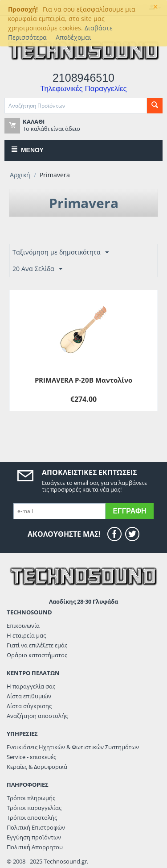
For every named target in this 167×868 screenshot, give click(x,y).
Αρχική (20, 175)
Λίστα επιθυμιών (29, 696)
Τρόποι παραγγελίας (34, 808)
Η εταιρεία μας (26, 635)
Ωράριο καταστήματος (37, 655)
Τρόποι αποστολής (32, 818)
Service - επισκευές (31, 757)
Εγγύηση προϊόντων (34, 837)
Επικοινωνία (23, 626)
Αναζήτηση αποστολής (37, 716)
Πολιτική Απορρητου (35, 847)
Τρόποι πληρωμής (31, 798)
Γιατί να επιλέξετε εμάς (37, 645)
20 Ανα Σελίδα (37, 269)
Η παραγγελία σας (31, 686)
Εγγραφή (129, 511)
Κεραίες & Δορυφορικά (37, 767)
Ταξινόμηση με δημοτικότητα (61, 252)
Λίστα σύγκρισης (29, 706)
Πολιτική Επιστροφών (36, 827)
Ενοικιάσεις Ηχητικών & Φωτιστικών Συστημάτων (73, 747)
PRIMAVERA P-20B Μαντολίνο (83, 380)
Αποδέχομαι (73, 37)
